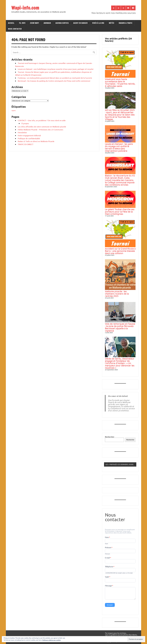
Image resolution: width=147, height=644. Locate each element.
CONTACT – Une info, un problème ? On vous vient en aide (42, 120)
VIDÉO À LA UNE (98, 23)
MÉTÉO (112, 23)
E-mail (108, 558)
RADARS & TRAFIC (126, 23)
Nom (107, 537)
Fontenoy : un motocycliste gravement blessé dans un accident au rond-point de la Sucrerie (55, 78)
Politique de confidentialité (29, 138)
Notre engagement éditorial (29, 135)
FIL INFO (22, 23)
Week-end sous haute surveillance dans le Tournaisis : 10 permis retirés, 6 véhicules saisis (120, 82)
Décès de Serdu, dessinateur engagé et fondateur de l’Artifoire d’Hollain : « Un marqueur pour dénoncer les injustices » (120, 363)
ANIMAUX (47, 23)
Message (109, 586)
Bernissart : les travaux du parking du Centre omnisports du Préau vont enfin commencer (54, 81)
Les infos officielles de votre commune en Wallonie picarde (42, 127)
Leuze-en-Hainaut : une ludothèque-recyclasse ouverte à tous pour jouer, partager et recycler (56, 69)
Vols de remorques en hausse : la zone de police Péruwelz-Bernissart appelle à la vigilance (120, 327)
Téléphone (110, 567)
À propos (25, 123)
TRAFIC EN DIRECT (26, 144)
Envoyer (110, 605)
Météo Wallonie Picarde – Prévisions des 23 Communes (40, 130)
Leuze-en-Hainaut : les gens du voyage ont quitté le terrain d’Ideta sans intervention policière (119, 147)
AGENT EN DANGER (80, 23)
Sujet (108, 577)
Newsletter (22, 132)
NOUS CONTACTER (15, 29)
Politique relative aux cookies (51, 640)
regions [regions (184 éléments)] (14, 110)
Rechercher (110, 437)
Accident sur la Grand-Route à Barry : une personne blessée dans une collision (120, 251)
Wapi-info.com (25, 8)
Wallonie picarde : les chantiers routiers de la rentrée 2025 (117, 294)
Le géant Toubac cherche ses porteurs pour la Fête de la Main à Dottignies (120, 212)
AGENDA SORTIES (62, 23)
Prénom (109, 548)
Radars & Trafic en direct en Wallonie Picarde (36, 141)
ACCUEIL (11, 23)
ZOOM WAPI (34, 23)
